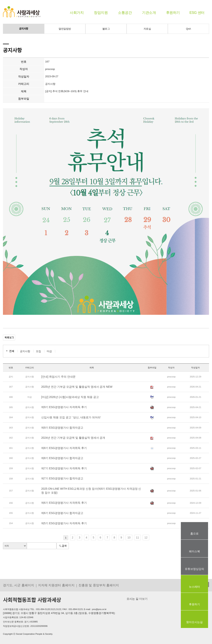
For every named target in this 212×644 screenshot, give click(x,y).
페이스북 (194, 551)
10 (129, 537)
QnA (188, 29)
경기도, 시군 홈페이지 (19, 585)
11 (137, 537)
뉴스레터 (194, 587)
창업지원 (101, 13)
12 (146, 537)
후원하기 (173, 13)
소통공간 (125, 13)
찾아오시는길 (194, 622)
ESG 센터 (197, 13)
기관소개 (149, 13)
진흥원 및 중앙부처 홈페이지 (99, 585)
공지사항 (24, 29)
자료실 (147, 29)
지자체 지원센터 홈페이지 (56, 585)
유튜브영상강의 (194, 569)
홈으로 (194, 534)
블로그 (106, 29)
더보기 (143, 599)
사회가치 (77, 13)
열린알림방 (65, 29)
